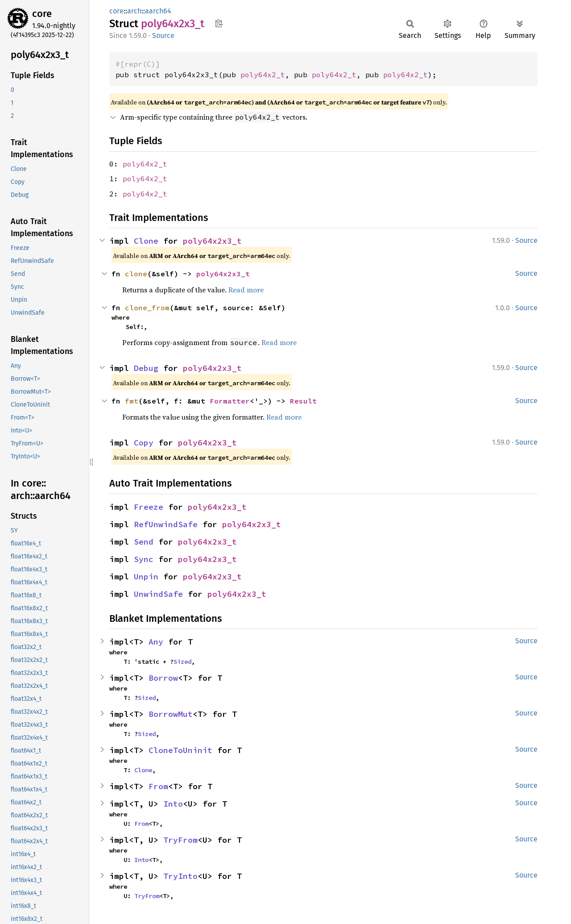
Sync (144, 559)
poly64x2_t (263, 75)
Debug (146, 368)
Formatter (230, 401)
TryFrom (180, 840)
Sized (182, 662)
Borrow (163, 678)
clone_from (147, 308)
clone (136, 274)
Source (163, 35)
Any (156, 642)
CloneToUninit (180, 750)
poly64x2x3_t (212, 241)
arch (134, 11)
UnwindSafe (158, 594)
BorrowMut (171, 714)
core (42, 14)
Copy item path (219, 23)
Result (303, 401)
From (158, 786)
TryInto (180, 876)
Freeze (149, 507)
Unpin (146, 576)
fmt (132, 401)
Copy (144, 443)
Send (144, 542)
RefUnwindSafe (166, 524)
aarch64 (158, 11)
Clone (146, 241)
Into (173, 804)
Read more (246, 290)
